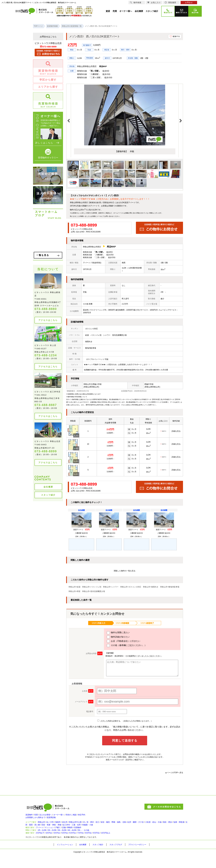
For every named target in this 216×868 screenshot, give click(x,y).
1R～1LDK (46, 840)
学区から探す (48, 80)
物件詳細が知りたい (118, 637)
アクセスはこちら (48, 320)
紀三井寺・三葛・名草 (112, 830)
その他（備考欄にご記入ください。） (127, 646)
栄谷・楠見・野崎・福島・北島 (133, 826)
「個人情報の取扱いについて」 (126, 727)
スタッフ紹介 (48, 495)
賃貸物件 (30, 816)
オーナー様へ (66, 816)
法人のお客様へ (50, 816)
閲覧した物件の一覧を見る (125, 571)
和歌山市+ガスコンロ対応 (131, 587)
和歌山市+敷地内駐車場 (170, 587)
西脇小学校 (97, 384)
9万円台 (114, 845)
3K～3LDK (72, 840)
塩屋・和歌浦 (46, 830)
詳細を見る (176, 431)
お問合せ (189, 3)
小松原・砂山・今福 (180, 826)
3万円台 (54, 845)
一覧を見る (43, 255)
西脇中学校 (149, 384)
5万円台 (74, 845)
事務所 (81, 835)
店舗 (73, 835)
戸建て (65, 835)
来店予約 (94, 816)
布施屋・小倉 (132, 830)
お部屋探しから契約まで (37, 820)
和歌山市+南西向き (151, 587)
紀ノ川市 (55, 826)
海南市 (65, 826)
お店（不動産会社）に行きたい (124, 641)
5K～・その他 (99, 840)
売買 (38, 816)
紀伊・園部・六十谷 (159, 826)
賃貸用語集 (56, 820)
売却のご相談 (81, 816)
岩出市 (74, 826)
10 (88, 444)
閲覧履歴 (170, 2)
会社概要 (48, 487)
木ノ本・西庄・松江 (106, 826)
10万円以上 (126, 845)
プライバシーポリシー (147, 858)
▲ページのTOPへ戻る (174, 773)
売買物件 (90, 835)
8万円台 (104, 845)
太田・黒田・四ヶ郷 (64, 830)
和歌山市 (45, 826)
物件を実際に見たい (118, 633)
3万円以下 (43, 845)
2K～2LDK (59, 840)
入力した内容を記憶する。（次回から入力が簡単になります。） (125, 721)
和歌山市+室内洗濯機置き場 (94, 591)
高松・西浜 (32, 830)
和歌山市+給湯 (74, 587)
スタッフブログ (123, 858)
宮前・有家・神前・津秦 (88, 830)
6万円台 (84, 845)
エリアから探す (48, 87)
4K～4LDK (85, 840)
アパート (43, 835)
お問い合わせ (109, 216)
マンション (54, 835)
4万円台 (64, 845)
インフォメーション (66, 858)
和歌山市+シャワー (111, 587)
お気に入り (154, 2)
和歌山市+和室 (74, 591)
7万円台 (94, 845)
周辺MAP (103, 66)
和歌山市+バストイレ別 (92, 587)
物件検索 (136, 2)
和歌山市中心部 (87, 826)
